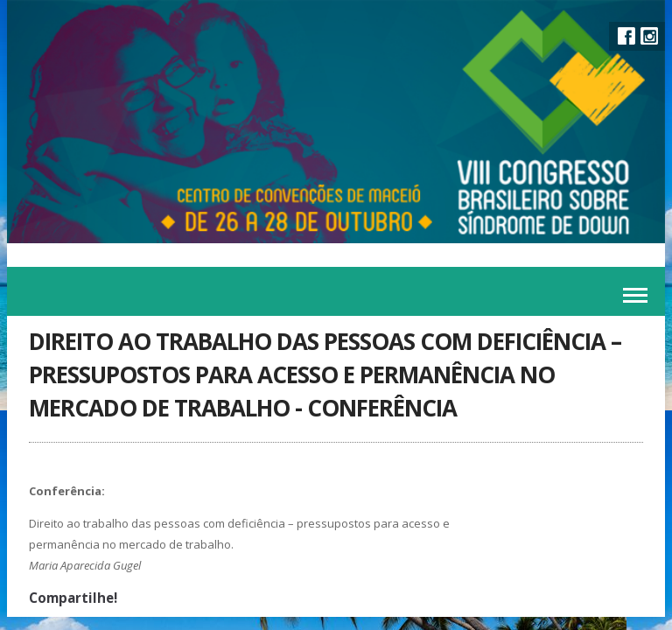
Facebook (626, 36)
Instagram (649, 36)
